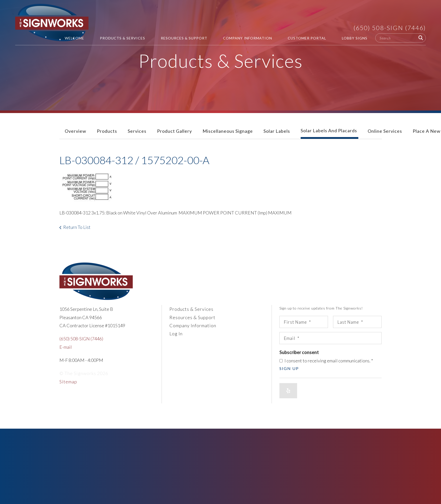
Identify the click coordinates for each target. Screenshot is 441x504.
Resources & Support (184, 38)
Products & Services (123, 38)
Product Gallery (174, 131)
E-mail (66, 347)
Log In (176, 334)
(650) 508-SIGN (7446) (390, 28)
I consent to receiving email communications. (326, 361)
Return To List (77, 227)
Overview (75, 131)
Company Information (248, 38)
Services (137, 131)
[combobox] (401, 38)
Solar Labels (277, 131)
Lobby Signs (355, 38)
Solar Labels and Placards (329, 130)
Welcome (74, 38)
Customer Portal (307, 38)
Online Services (385, 131)
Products (107, 131)
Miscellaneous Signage (228, 131)
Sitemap (68, 382)
